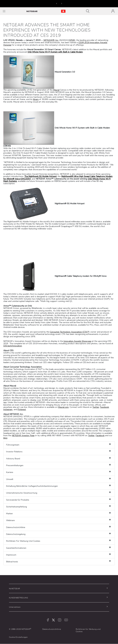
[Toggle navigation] (88, 11)
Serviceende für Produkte (18, 500)
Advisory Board (13, 459)
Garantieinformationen (16, 548)
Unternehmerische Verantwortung (22, 493)
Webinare (10, 520)
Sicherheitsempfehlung (16, 507)
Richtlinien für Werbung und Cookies (88, 630)
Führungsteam (13, 445)
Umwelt (10, 479)
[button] (57, 3)
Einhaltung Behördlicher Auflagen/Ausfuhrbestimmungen (32, 486)
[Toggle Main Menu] (4, 11)
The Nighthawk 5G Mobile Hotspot (40, 176)
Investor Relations (14, 452)
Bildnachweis (12, 562)
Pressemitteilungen (15, 465)
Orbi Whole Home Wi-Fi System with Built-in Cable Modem (55, 52)
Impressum (11, 555)
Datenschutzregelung (16, 534)
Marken (9, 514)
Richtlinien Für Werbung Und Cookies (23, 541)
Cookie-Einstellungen (18, 637)
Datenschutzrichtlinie (16, 527)
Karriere (10, 472)
